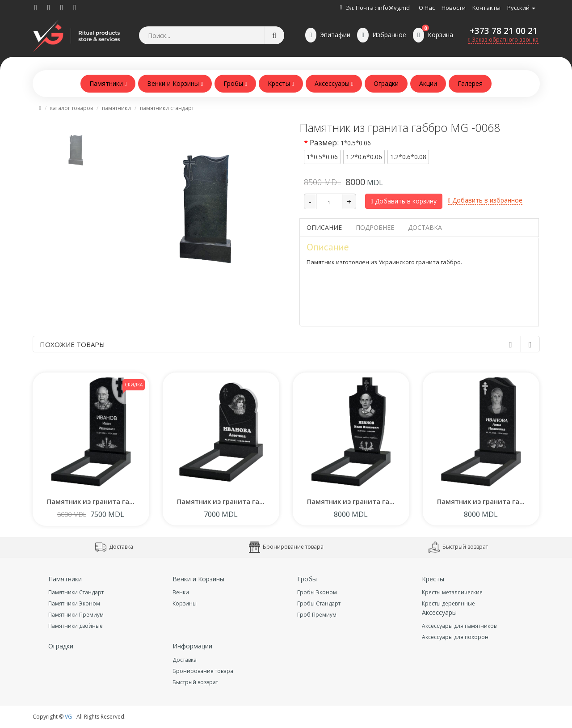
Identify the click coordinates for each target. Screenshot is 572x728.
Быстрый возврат (458, 547)
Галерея (470, 83)
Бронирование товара (286, 547)
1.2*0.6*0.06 (364, 157)
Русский (521, 8)
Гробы (235, 83)
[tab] (76, 146)
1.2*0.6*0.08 (408, 157)
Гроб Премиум (317, 615)
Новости (454, 8)
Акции (428, 83)
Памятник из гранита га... (91, 501)
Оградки (386, 83)
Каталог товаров (71, 108)
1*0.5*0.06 (322, 157)
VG (68, 717)
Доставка (425, 227)
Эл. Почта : (361, 8)
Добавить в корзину (404, 201)
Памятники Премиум (76, 615)
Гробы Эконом (317, 592)
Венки (181, 592)
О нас (427, 8)
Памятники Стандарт (167, 108)
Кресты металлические (452, 592)
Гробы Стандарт (319, 603)
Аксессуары (334, 83)
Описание (324, 227)
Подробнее (375, 227)
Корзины (185, 603)
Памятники (108, 83)
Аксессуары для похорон (455, 637)
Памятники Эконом (74, 603)
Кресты (281, 83)
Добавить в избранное (485, 200)
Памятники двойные (76, 626)
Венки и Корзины (175, 83)
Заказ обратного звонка (503, 40)
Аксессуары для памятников (459, 626)
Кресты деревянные (448, 603)
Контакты (486, 8)
